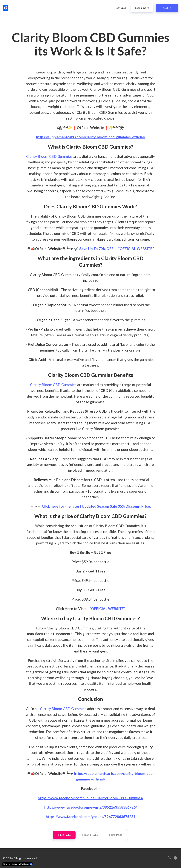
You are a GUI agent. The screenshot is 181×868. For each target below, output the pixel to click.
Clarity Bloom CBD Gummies (49, 156)
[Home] (7, 8)
